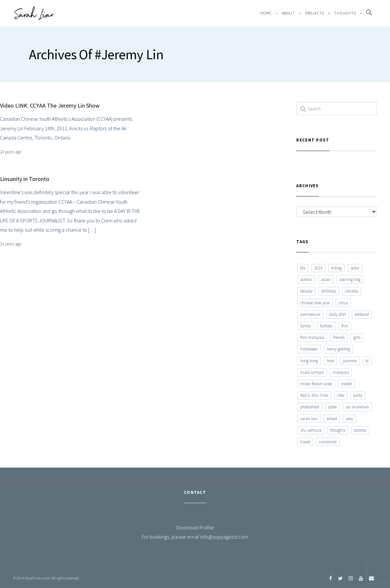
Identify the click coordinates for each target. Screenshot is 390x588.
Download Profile (195, 527)
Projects (315, 13)
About (289, 13)
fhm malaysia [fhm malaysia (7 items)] (312, 337)
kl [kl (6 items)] (367, 361)
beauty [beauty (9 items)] (306, 291)
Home (266, 13)
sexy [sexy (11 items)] (350, 419)
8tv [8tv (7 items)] (303, 268)
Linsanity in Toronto (25, 179)
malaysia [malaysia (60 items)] (341, 372)
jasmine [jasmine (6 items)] (350, 361)
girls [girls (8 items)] (357, 337)
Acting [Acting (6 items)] (336, 268)
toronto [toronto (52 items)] (360, 430)
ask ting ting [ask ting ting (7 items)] (350, 280)
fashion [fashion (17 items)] (326, 326)
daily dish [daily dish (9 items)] (338, 314)
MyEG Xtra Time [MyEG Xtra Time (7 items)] (314, 395)
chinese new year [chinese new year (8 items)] (315, 303)
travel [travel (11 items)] (305, 442)
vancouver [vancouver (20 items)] (328, 442)
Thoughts (345, 13)
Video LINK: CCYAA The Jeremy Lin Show (50, 105)
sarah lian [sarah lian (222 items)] (309, 419)
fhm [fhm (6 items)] (345, 326)
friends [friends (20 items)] (339, 337)
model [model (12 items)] (346, 384)
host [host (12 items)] (330, 361)
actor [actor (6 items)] (355, 268)
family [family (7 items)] (306, 326)
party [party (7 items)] (358, 395)
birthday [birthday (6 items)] (329, 291)
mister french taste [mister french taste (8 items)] (316, 384)
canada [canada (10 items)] (352, 291)
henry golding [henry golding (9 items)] (339, 349)
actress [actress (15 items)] (306, 280)
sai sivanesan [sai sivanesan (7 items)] (357, 407)
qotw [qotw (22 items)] (332, 407)
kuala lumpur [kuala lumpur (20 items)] (312, 372)
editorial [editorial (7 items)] (362, 314)
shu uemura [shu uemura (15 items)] (311, 430)
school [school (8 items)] (332, 419)
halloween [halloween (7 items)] (309, 349)
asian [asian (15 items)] (326, 280)
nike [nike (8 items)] (341, 395)
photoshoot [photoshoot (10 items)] (310, 407)
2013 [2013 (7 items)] (318, 268)
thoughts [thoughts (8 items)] (338, 430)
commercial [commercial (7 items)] (310, 314)
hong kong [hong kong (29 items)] (309, 361)
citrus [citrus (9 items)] (343, 303)
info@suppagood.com (224, 537)
